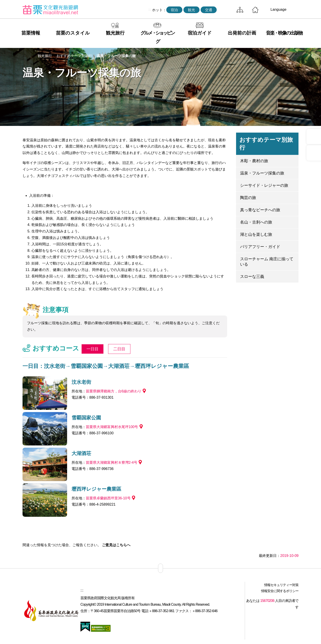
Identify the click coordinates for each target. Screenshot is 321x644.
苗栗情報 (31, 33)
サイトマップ (240, 10)
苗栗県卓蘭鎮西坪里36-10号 (108, 498)
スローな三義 (252, 277)
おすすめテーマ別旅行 (74, 56)
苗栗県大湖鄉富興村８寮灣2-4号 (112, 462)
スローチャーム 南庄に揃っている (267, 262)
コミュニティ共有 (273, 56)
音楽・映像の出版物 (284, 33)
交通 (209, 10)
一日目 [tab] (93, 349)
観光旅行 (115, 33)
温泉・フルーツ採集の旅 (116, 56)
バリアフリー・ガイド (260, 247)
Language (279, 9)
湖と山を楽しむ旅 (256, 234)
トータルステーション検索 (225, 10)
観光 (191, 10)
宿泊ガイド (200, 33)
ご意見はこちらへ (116, 545)
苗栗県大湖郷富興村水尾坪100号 (112, 427)
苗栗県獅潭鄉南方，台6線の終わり (114, 391)
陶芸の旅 (248, 198)
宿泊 (174, 10)
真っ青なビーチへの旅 (260, 210)
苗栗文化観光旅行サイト (50, 10)
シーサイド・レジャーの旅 (264, 185)
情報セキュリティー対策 (281, 585)
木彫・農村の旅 (254, 161)
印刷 (263, 56)
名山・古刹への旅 (256, 222)
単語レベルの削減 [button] (284, 56)
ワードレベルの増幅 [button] (294, 56)
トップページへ (255, 10)
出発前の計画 (242, 33)
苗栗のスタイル (73, 33)
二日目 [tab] (119, 349)
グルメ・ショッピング (157, 37)
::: (150, 10)
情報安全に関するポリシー (280, 591)
